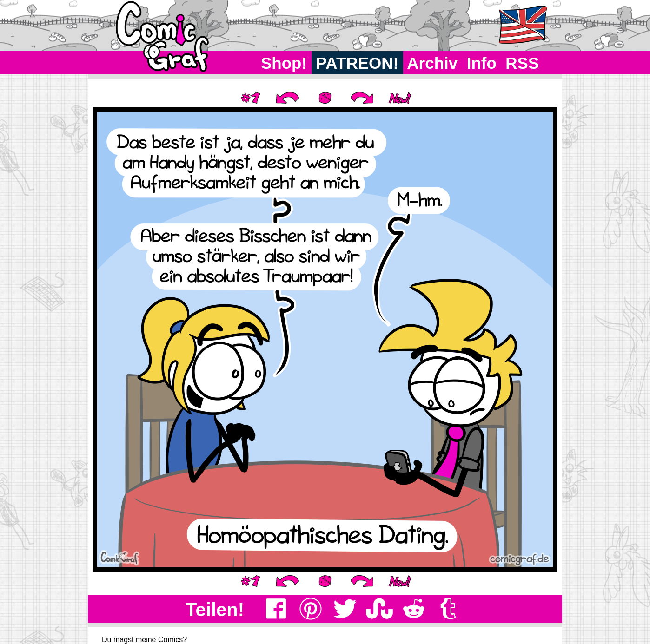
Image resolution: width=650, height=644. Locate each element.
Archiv (433, 63)
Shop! (284, 63)
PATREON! (357, 63)
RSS (522, 63)
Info (482, 63)
